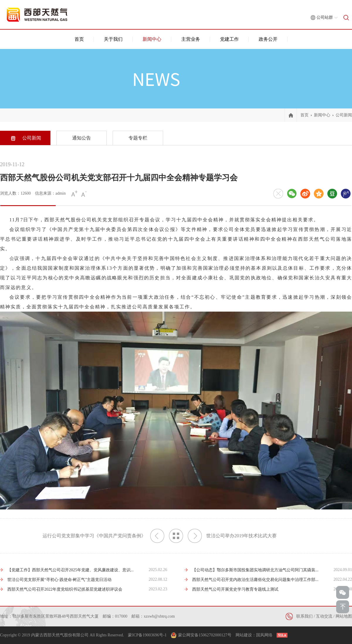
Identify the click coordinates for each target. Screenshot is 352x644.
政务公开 (268, 39)
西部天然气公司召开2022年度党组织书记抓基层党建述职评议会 (65, 589)
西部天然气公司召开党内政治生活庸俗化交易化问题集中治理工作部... (255, 580)
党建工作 (229, 39)
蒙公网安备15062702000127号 (205, 635)
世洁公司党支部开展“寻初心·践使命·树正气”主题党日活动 (59, 580)
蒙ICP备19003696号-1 (147, 635)
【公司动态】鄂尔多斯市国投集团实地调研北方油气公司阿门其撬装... (255, 570)
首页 (79, 39)
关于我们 (113, 39)
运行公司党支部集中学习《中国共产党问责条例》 (103, 536)
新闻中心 (152, 39)
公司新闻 (344, 115)
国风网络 (264, 635)
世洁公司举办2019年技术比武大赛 (232, 536)
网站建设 (244, 635)
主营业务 (191, 39)
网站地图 (344, 616)
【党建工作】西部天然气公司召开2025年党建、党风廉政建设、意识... (71, 570)
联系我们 (304, 616)
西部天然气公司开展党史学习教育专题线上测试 (235, 589)
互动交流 (324, 616)
